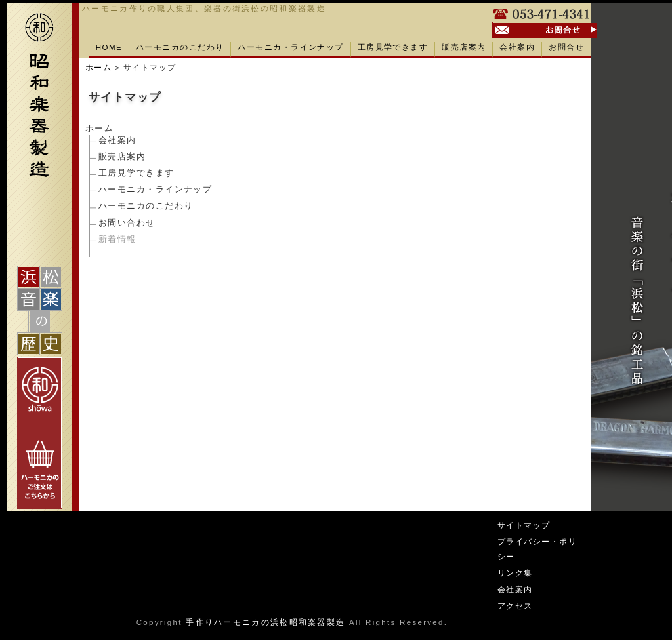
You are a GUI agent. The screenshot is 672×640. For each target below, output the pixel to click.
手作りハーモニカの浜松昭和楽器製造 (265, 622)
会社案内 (517, 47)
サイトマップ (524, 525)
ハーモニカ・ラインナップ (290, 47)
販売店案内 (464, 47)
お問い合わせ (127, 223)
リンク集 (515, 573)
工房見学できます (393, 47)
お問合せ (566, 47)
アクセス (515, 606)
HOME (109, 47)
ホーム (98, 68)
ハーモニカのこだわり (180, 47)
